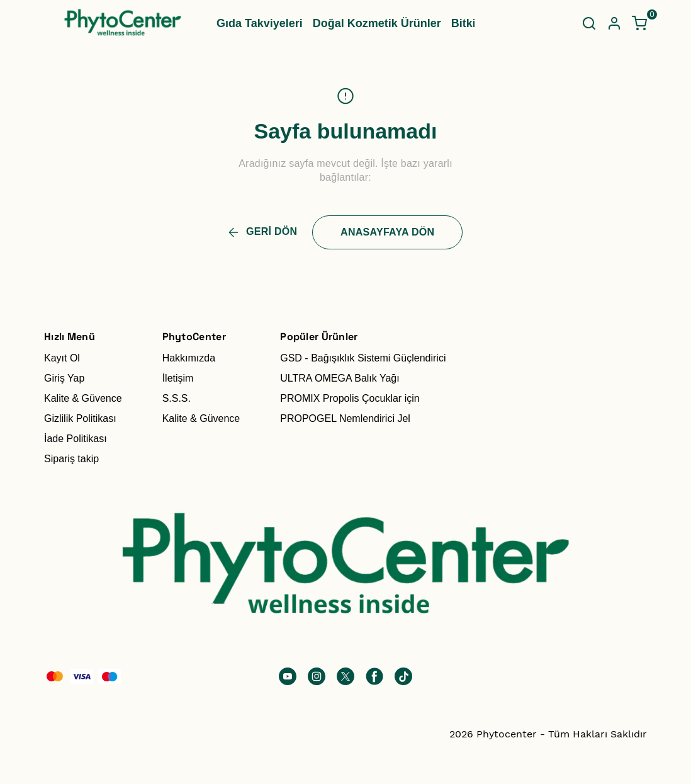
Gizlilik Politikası (80, 418)
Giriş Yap (64, 378)
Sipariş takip (71, 459)
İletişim (178, 378)
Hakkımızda (189, 358)
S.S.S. (177, 398)
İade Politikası (76, 439)
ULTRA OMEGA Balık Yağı (340, 378)
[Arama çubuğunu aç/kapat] (589, 23)
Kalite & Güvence (83, 398)
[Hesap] (614, 23)
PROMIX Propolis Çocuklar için (350, 398)
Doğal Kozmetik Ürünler (377, 23)
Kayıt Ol (62, 358)
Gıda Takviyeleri (260, 23)
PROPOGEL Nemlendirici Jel (345, 418)
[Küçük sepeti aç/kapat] (639, 23)
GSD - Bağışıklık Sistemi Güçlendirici (363, 358)
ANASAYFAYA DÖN (387, 232)
